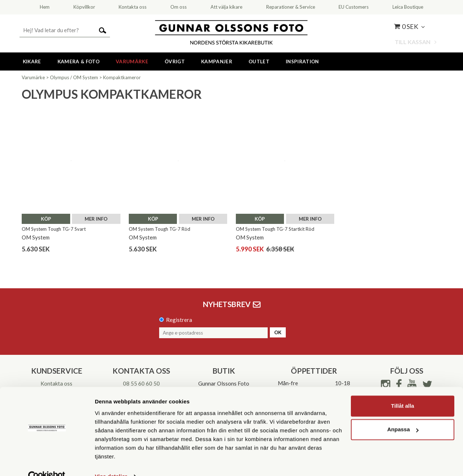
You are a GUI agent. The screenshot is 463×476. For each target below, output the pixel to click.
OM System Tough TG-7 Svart (54, 229)
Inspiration (302, 61)
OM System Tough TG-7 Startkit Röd (275, 229)
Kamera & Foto (78, 61)
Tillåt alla (403, 391)
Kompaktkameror (122, 77)
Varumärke (132, 61)
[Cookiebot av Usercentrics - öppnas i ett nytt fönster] (47, 462)
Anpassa (403, 415)
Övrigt (175, 61)
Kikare (32, 61)
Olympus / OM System (74, 77)
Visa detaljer (111, 462)
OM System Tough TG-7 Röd (160, 229)
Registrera (179, 320)
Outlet (259, 61)
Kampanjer (217, 61)
